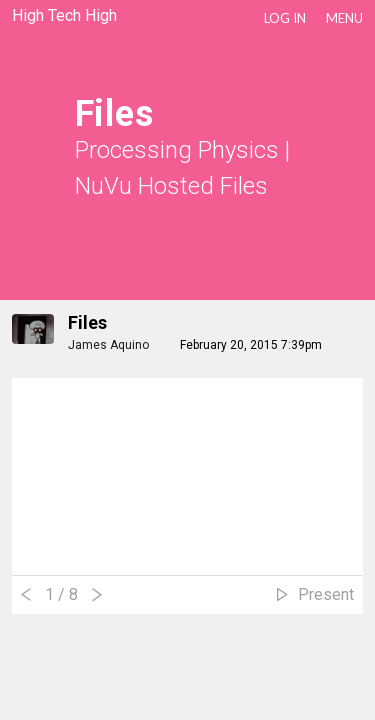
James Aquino (108, 345)
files (87, 322)
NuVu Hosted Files (171, 186)
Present (326, 594)
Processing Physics (177, 150)
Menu (344, 18)
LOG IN (285, 18)
